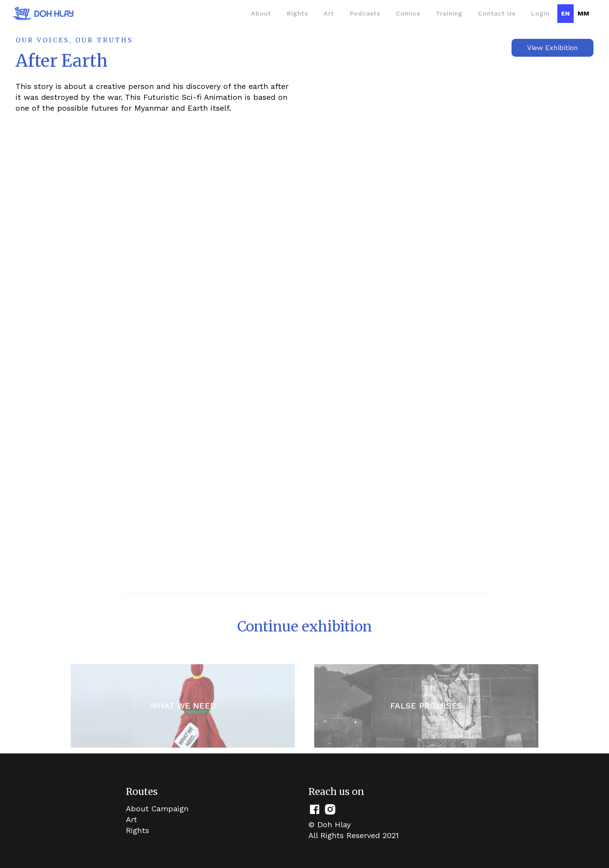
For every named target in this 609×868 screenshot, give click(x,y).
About (261, 13)
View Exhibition (552, 48)
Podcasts (365, 13)
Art (329, 13)
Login (540, 13)
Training (449, 13)
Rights (297, 13)
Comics (408, 13)
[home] (43, 14)
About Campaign (157, 809)
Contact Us (497, 13)
